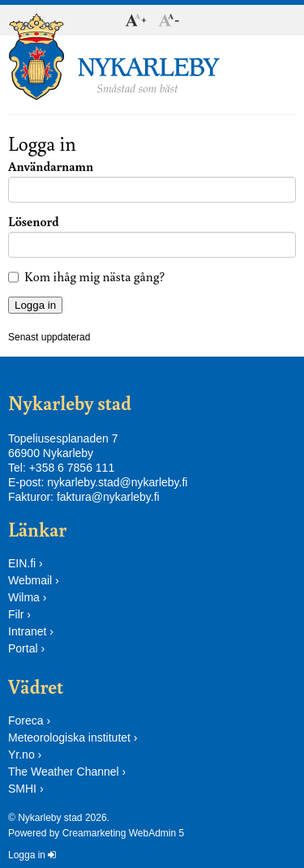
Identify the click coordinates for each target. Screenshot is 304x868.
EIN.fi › (26, 563)
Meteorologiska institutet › (73, 738)
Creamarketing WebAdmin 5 (124, 833)
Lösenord (34, 221)
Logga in (32, 855)
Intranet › (31, 631)
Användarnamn (51, 166)
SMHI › (26, 789)
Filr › (19, 614)
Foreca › (29, 720)
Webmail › (34, 580)
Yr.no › (25, 755)
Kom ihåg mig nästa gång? (94, 276)
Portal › (26, 648)
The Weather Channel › (67, 772)
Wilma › (27, 597)
